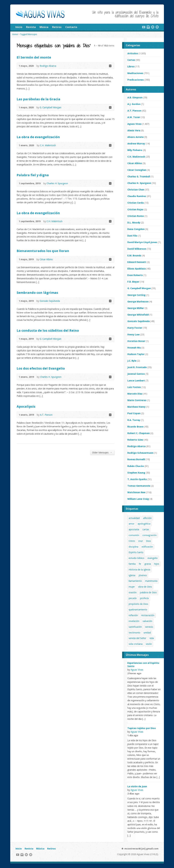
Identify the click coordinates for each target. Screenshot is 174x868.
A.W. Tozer (134, 117)
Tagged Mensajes (29, 34)
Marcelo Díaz (135, 394)
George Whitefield (138, 315)
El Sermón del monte (34, 57)
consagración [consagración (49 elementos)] (150, 535)
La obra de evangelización (38, 137)
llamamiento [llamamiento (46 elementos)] (135, 581)
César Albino (46, 259)
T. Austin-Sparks (137, 479)
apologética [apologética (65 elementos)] (144, 524)
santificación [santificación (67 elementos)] (135, 627)
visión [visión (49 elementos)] (149, 644)
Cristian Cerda (136, 203)
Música (44, 27)
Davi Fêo (132, 236)
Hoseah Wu (134, 348)
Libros (131, 66)
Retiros (57, 27)
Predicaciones (136, 80)
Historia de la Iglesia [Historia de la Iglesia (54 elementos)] (139, 570)
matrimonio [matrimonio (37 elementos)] (151, 581)
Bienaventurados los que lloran (43, 251)
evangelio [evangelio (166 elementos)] (153, 558)
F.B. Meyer (133, 282)
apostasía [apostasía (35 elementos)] (134, 529)
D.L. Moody (134, 223)
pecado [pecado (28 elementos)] (133, 598)
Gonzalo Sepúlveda (50, 301)
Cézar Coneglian (137, 170)
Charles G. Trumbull (139, 176)
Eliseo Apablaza (137, 269)
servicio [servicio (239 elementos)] (149, 627)
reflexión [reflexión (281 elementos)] (133, 615)
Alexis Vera (134, 130)
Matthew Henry (136, 407)
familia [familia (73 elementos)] (132, 564)
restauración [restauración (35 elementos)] (148, 615)
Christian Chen (136, 190)
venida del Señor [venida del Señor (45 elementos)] (137, 638)
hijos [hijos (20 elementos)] (157, 564)
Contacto (71, 27)
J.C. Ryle (132, 361)
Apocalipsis (26, 406)
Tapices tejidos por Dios (142, 728)
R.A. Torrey (134, 420)
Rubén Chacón (136, 466)
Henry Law (134, 334)
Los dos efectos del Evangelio (41, 368)
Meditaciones (135, 73)
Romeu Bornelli (136, 459)
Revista (31, 27)
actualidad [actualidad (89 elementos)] (134, 518)
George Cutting (136, 295)
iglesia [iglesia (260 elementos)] (132, 575)
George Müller (136, 308)
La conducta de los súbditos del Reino (48, 330)
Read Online (110, 66)
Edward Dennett (137, 262)
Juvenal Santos (136, 374)
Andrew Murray (136, 144)
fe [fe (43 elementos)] (140, 564)
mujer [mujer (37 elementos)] (132, 587)
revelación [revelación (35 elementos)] (134, 621)
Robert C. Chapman (139, 433)
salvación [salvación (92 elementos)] (147, 621)
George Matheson (138, 302)
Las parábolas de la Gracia (38, 99)
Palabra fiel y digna (33, 175)
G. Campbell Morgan (51, 107)
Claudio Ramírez (137, 196)
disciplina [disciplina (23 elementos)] (134, 547)
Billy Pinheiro (135, 150)
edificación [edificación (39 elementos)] (147, 547)
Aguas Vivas (134, 124)
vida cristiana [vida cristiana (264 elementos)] (136, 644)
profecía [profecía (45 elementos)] (144, 598)
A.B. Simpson (135, 97)
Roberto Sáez (135, 440)
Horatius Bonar (136, 341)
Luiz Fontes (134, 387)
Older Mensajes (102, 452)
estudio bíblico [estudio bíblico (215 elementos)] (136, 558)
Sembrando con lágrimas (37, 292)
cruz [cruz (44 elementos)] (140, 541)
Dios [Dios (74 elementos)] (148, 541)
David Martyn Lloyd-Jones (142, 242)
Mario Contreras (137, 400)
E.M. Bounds (134, 255)
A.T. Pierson (46, 415)
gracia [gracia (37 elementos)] (148, 564)
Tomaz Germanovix (139, 486)
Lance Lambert (136, 381)
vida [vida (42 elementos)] (152, 638)
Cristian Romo (136, 216)
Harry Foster (135, 328)
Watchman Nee (136, 492)
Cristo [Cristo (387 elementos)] (132, 541)
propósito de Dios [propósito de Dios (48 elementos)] (138, 604)
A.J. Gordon (134, 104)
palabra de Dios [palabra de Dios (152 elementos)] (148, 592)
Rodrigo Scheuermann (140, 453)
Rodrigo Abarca (48, 66)
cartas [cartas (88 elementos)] (146, 529)
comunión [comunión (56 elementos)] (134, 535)
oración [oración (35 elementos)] (133, 592)
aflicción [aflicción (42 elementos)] (147, 518)
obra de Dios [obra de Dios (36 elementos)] (145, 587)
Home (15, 34)
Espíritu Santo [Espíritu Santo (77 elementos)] (136, 552)
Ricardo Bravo (136, 427)
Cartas (131, 60)
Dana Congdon (136, 229)
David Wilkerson (137, 249)
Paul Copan (134, 413)
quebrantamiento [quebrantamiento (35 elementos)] (138, 610)
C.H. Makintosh (48, 145)
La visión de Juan (137, 786)
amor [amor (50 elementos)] (132, 524)
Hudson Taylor (136, 354)
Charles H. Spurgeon (57, 183)
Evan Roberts (135, 275)
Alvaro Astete (136, 137)
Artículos (133, 53)
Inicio (19, 27)
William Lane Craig (138, 499)
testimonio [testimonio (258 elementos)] (134, 633)
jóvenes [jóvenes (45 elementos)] (143, 575)
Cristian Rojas (135, 209)
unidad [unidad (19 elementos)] (147, 633)
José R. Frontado (137, 367)
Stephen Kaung (136, 473)
